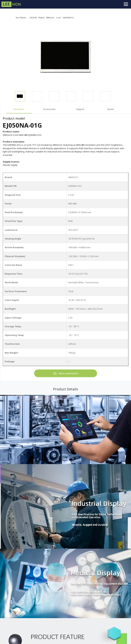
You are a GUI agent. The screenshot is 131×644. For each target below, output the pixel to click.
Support (80, 109)
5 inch (59, 18)
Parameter (19, 109)
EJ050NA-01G (68, 18)
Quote (111, 109)
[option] (66, 57)
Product (41, 18)
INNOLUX (50, 18)
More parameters (68, 373)
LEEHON (33, 18)
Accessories (49, 109)
